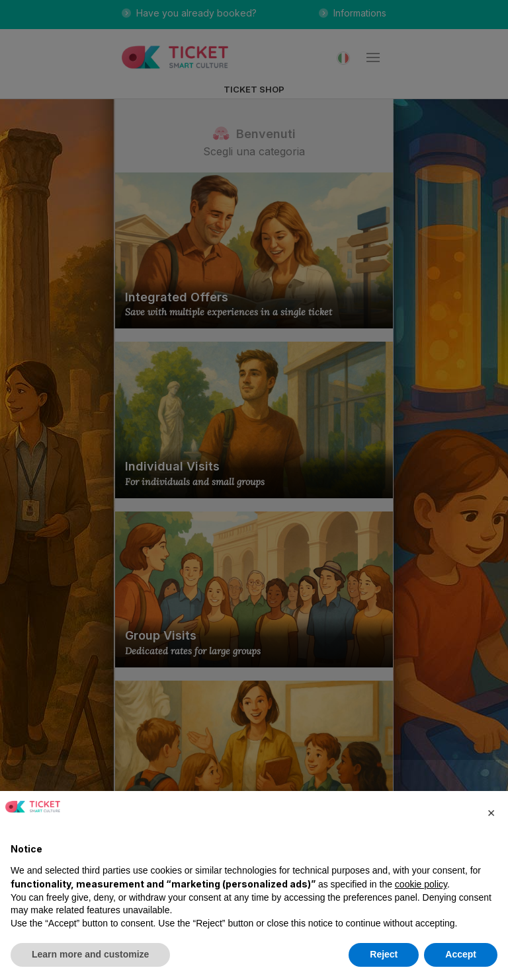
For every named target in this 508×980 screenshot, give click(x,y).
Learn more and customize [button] (90, 954)
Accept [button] (461, 954)
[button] (491, 812)
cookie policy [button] (421, 884)
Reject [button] (384, 954)
